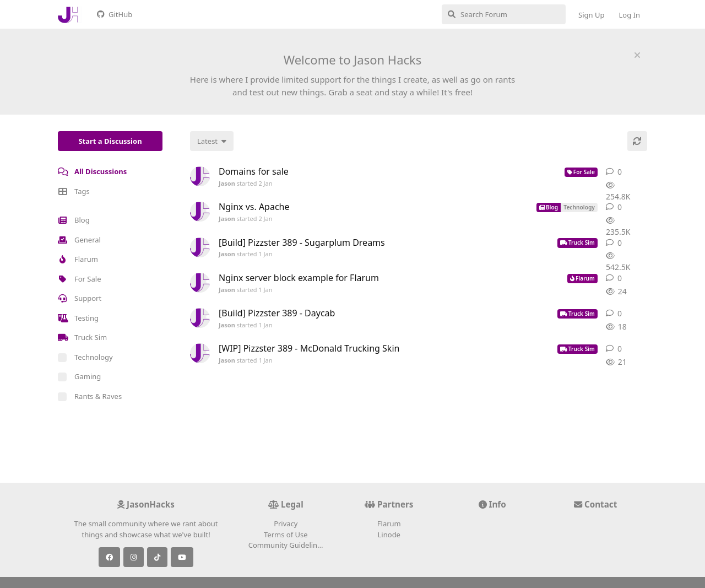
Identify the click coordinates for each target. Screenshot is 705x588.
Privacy (286, 524)
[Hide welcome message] (637, 55)
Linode (389, 535)
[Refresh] (637, 141)
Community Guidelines (287, 545)
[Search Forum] (504, 14)
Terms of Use (286, 535)
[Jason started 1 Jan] (200, 247)
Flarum (389, 524)
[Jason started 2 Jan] (200, 176)
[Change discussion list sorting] (212, 141)
